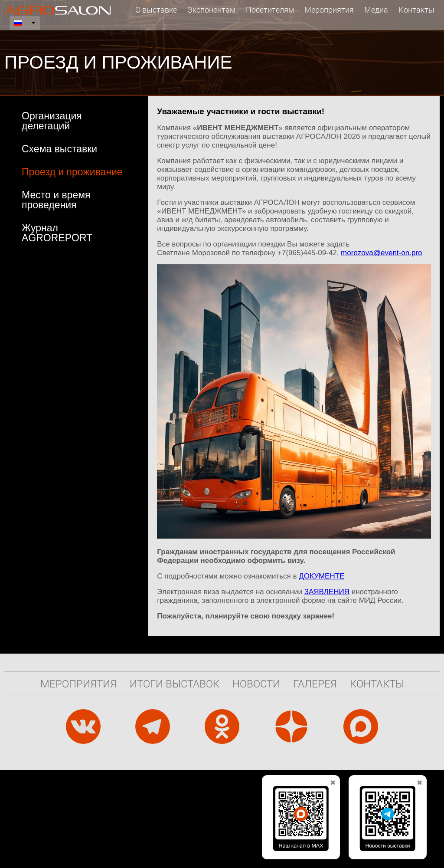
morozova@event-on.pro (381, 253)
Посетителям (270, 10)
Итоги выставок (175, 684)
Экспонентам (211, 10)
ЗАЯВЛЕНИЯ (327, 592)
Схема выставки (59, 149)
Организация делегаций (52, 121)
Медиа (376, 10)
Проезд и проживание (72, 172)
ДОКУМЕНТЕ (322, 576)
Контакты (416, 10)
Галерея (315, 684)
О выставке (156, 10)
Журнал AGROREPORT (57, 233)
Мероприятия (329, 10)
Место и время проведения (56, 200)
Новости (256, 684)
